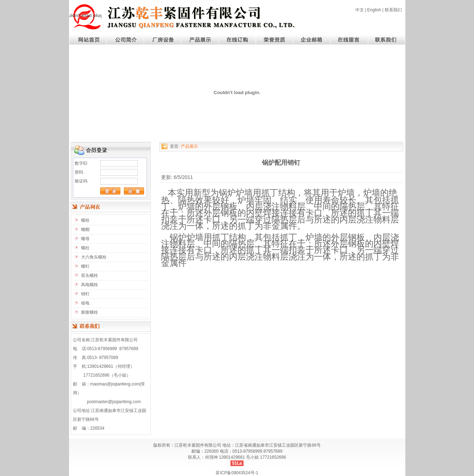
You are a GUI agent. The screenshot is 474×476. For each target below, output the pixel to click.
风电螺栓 (90, 285)
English (374, 10)
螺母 (85, 239)
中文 (360, 10)
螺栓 (85, 220)
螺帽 (85, 230)
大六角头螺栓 (94, 257)
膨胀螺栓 (90, 312)
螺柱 (85, 248)
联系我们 (393, 10)
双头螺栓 (90, 275)
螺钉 (85, 266)
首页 (174, 146)
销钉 (85, 294)
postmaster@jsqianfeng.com (114, 402)
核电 (85, 303)
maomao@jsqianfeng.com (115, 384)
